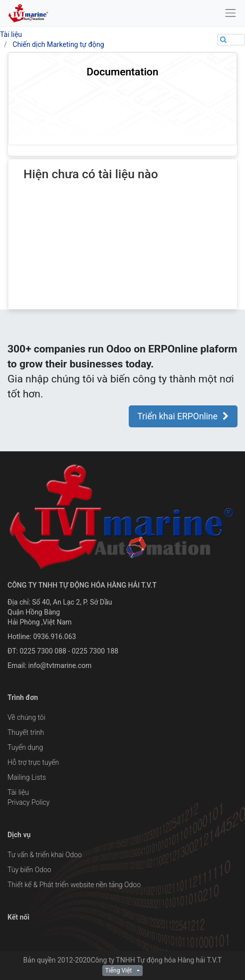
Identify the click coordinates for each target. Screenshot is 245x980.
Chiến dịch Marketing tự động (58, 44)
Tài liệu (11, 34)
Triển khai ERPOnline (183, 416)
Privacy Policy (28, 802)
